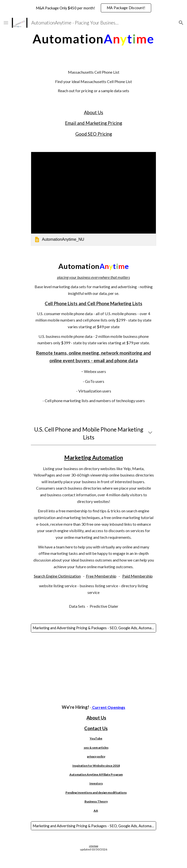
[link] (93, 199)
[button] (6, 23)
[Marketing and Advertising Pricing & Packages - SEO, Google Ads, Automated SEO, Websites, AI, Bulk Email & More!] (93, 628)
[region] (93, 8)
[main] (93, 81)
